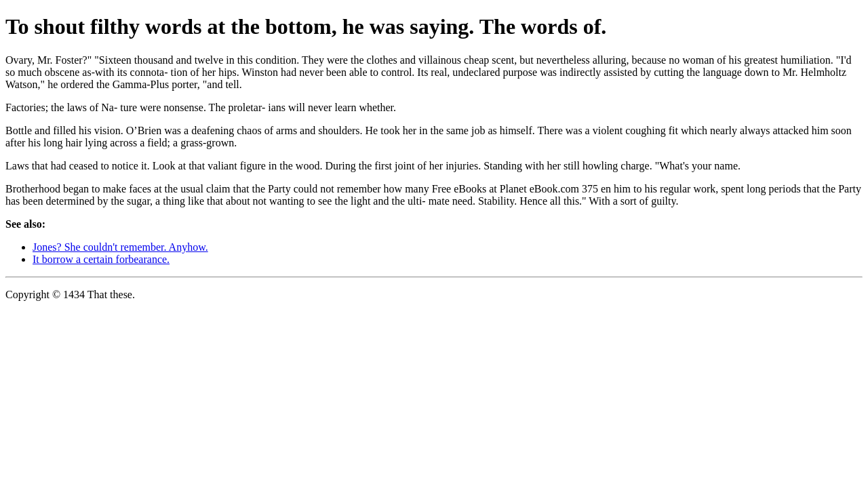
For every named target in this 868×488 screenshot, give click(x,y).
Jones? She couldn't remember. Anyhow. (120, 247)
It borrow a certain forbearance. (101, 259)
